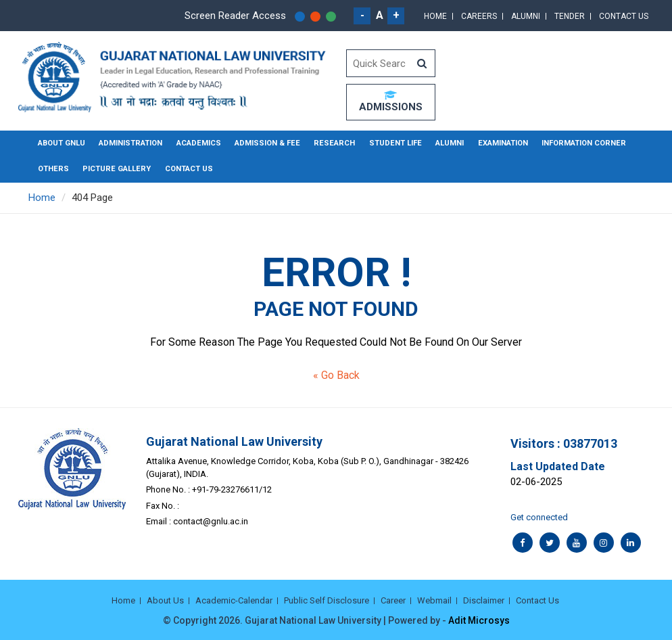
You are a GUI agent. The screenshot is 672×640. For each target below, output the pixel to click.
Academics (197, 143)
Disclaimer (484, 600)
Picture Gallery (114, 169)
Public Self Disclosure (327, 600)
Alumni (526, 16)
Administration (130, 143)
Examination (494, 143)
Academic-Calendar (234, 600)
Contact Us (624, 16)
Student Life (388, 143)
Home (435, 16)
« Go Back (336, 374)
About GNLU (62, 143)
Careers (479, 16)
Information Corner (573, 143)
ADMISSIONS (391, 101)
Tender (570, 16)
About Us (165, 600)
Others (53, 169)
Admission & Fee (265, 143)
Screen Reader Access (235, 16)
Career (393, 600)
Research (330, 143)
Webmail (434, 600)
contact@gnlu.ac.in (211, 521)
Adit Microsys (479, 620)
